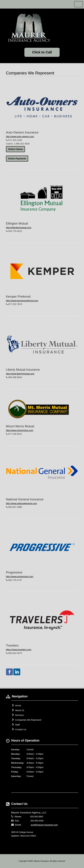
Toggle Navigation (79, 4)
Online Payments (17, 159)
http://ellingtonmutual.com (19, 228)
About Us (18, 710)
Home (17, 705)
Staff (16, 725)
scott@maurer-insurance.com (44, 825)
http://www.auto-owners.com (20, 136)
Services (18, 715)
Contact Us (19, 729)
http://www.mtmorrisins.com (20, 430)
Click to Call (42, 52)
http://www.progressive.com (20, 576)
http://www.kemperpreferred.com (22, 301)
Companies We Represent (27, 720)
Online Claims (16, 149)
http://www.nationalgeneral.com (22, 503)
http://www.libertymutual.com (20, 374)
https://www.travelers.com (19, 650)
